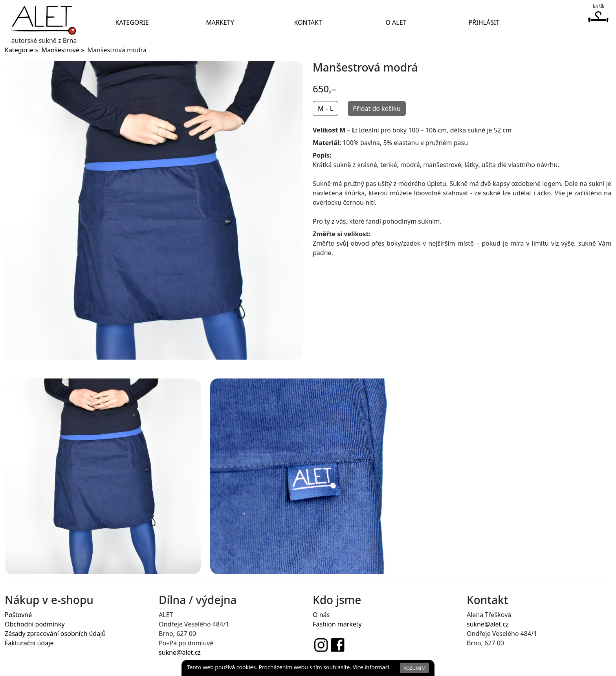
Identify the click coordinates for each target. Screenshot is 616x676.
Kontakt (308, 22)
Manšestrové (60, 50)
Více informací (371, 667)
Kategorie (132, 22)
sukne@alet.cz (180, 652)
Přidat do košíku (377, 108)
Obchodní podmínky (35, 624)
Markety (220, 22)
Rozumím (415, 668)
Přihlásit (484, 22)
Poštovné (18, 615)
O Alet (396, 22)
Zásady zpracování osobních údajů (55, 634)
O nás (321, 615)
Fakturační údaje (29, 643)
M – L (325, 108)
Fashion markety (337, 624)
